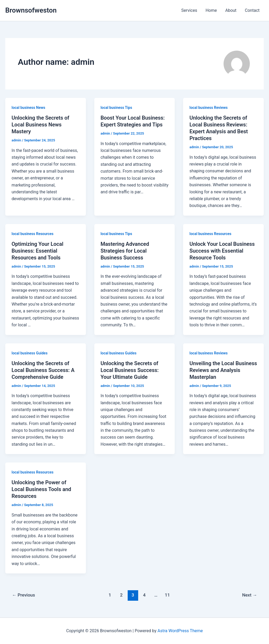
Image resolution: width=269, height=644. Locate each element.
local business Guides (30, 353)
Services (189, 10)
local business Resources (33, 234)
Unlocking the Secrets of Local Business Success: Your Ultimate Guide (130, 370)
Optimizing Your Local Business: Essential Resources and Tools (37, 251)
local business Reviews (208, 108)
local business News (28, 108)
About (231, 10)
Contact (252, 10)
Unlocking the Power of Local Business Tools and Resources (41, 489)
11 (167, 595)
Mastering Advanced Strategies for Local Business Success (125, 251)
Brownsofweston (31, 10)
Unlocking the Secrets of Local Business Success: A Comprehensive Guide (43, 370)
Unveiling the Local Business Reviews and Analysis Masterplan (223, 370)
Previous (24, 595)
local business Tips (116, 108)
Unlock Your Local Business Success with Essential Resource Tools (222, 251)
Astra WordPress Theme (180, 631)
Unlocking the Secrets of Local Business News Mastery (40, 125)
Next (250, 595)
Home (211, 10)
